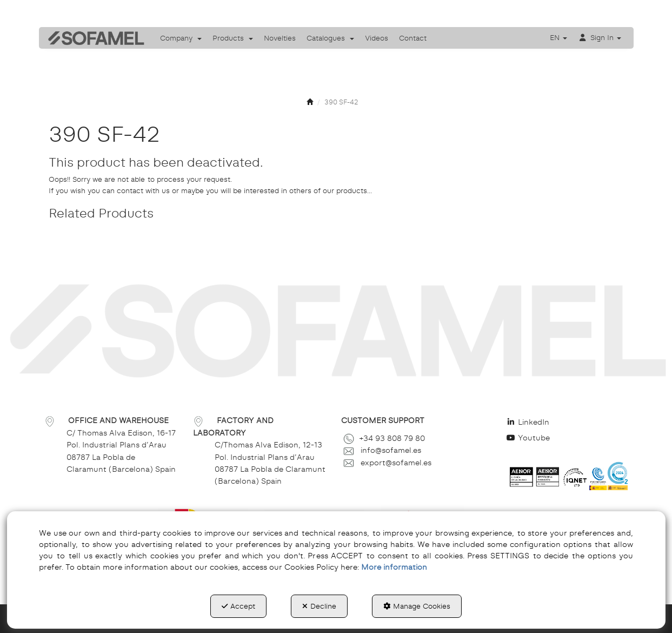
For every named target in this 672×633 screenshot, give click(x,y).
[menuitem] (181, 38)
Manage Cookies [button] (417, 606)
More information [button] (394, 567)
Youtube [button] (528, 438)
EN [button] (558, 37)
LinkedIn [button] (528, 422)
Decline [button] (319, 606)
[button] (92, 38)
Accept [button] (238, 606)
